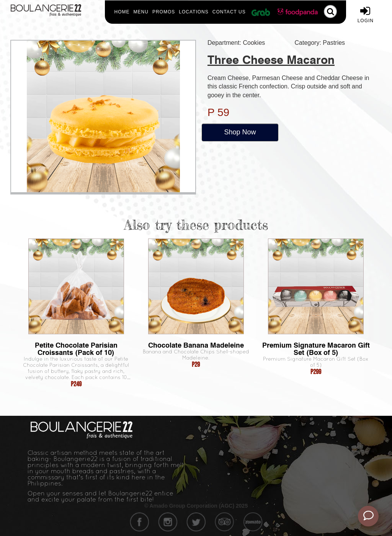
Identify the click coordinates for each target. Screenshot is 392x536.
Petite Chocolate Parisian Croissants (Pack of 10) (76, 349)
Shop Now (240, 132)
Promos (164, 12)
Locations (194, 12)
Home (122, 12)
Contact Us (229, 12)
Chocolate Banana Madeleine (196, 345)
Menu (141, 12)
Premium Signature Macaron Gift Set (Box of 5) (316, 349)
